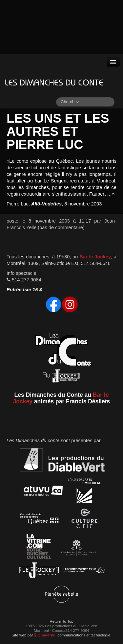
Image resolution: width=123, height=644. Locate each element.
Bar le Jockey (95, 257)
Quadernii (45, 635)
